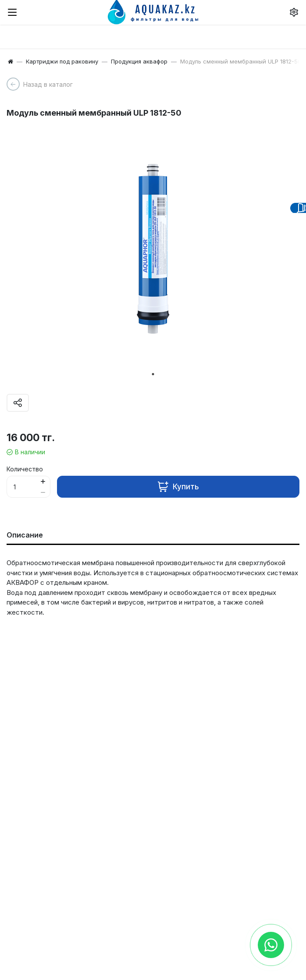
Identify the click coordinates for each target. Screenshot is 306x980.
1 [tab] (153, 374)
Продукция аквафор (139, 61)
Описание (25, 535)
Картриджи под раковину (62, 61)
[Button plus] (43, 481)
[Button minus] (43, 492)
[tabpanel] (153, 245)
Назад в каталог (48, 84)
